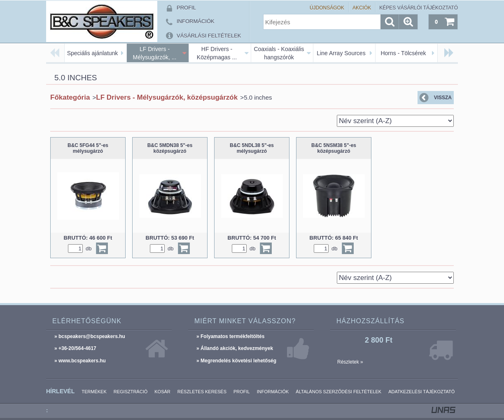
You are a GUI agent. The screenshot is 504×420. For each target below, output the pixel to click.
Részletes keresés (202, 392)
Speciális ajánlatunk (93, 53)
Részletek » (350, 362)
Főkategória (70, 97)
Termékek (94, 392)
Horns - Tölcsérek (403, 53)
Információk (273, 392)
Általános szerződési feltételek (338, 392)
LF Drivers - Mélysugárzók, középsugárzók (167, 97)
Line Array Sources (341, 53)
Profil (242, 392)
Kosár (162, 392)
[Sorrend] (395, 121)
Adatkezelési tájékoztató (421, 392)
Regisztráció (131, 392)
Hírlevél (60, 391)
